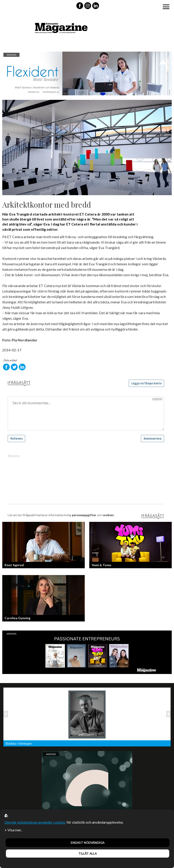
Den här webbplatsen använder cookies (35, 822)
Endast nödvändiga (88, 843)
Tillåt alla (88, 854)
